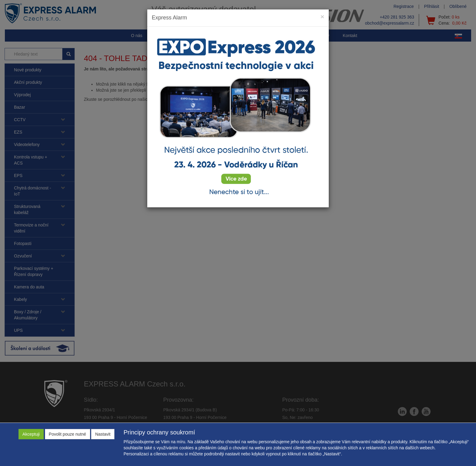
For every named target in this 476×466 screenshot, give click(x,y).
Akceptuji (31, 434)
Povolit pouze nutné (68, 434)
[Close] (322, 17)
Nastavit (103, 434)
